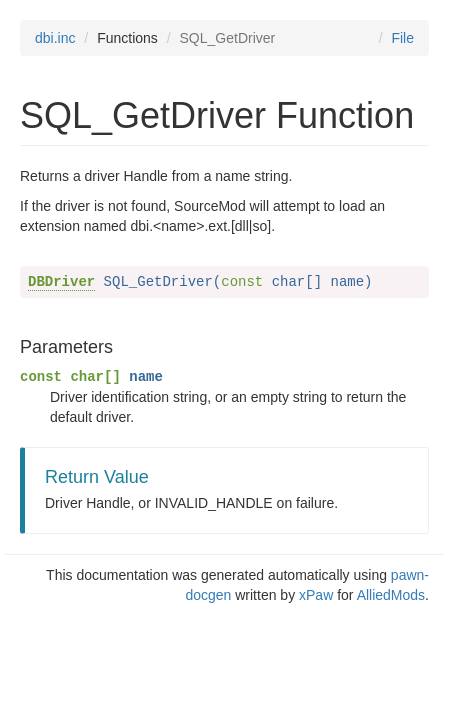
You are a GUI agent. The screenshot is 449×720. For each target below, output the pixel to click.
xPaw (316, 595)
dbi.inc (55, 38)
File (402, 38)
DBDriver (61, 282)
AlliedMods (391, 595)
